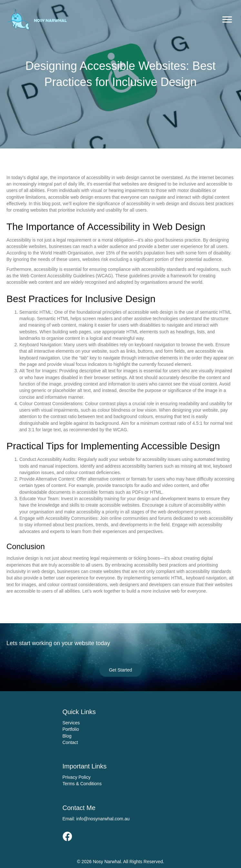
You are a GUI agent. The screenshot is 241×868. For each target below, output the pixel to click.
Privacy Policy (77, 777)
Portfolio (71, 729)
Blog (67, 736)
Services (71, 723)
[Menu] (227, 20)
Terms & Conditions (82, 784)
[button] (121, 670)
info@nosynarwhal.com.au (103, 819)
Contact (70, 742)
